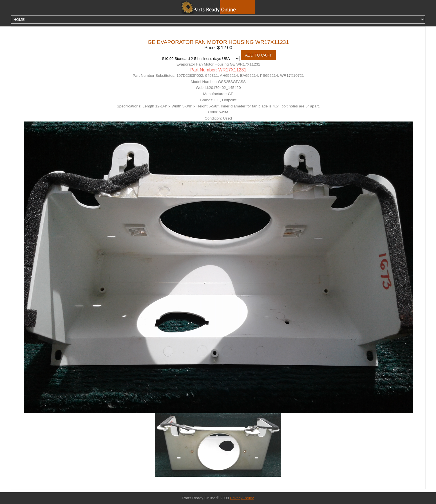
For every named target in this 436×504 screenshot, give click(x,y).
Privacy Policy (242, 498)
